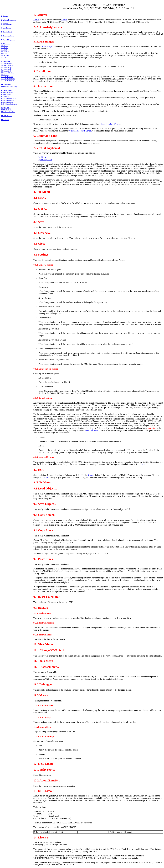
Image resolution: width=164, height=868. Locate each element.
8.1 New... (4, 46)
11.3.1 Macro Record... (9, 98)
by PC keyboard (45, 160)
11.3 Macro (5, 96)
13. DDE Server (7, 116)
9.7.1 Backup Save (7, 77)
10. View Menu (6, 85)
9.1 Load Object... (7, 63)
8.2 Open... (5, 48)
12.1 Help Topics (7, 110)
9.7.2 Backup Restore (8, 79)
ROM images (47, 46)
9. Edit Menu (6, 61)
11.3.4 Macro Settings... (9, 104)
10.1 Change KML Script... (10, 87)
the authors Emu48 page (111, 124)
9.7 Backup (5, 75)
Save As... (45, 477)
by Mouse (43, 157)
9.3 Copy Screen (6, 67)
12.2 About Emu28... (8, 112)
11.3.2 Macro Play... (8, 100)
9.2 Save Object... (7, 65)
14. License (5, 120)
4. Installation (6, 28)
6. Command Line (7, 36)
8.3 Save (4, 50)
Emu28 (36, 20)
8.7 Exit (4, 57)
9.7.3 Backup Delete (8, 81)
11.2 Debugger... (6, 94)
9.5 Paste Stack (6, 71)
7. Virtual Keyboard (8, 40)
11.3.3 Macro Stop (7, 102)
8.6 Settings (5, 55)
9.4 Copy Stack (6, 69)
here (143, 464)
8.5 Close (4, 54)
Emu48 (64, 20)
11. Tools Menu (6, 91)
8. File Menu (5, 44)
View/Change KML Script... (81, 131)
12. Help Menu (6, 108)
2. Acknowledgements (9, 20)
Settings (91, 475)
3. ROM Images (7, 24)
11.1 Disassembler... (8, 92)
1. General (5, 16)
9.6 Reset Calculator (8, 73)
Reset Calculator (92, 430)
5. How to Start (6, 32)
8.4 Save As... (6, 52)
